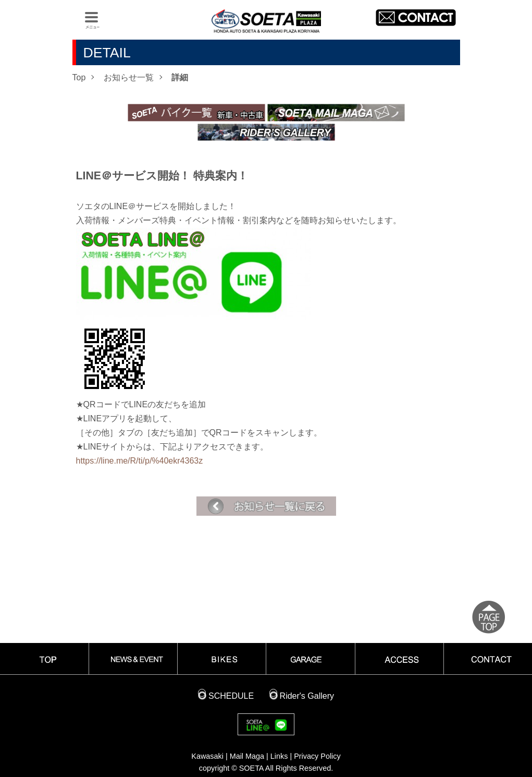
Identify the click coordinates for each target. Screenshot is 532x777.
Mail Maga (247, 756)
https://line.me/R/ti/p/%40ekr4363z (140, 461)
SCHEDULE (231, 696)
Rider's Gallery (307, 696)
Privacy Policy (317, 756)
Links (279, 756)
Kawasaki (207, 756)
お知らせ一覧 (129, 77)
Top (79, 77)
